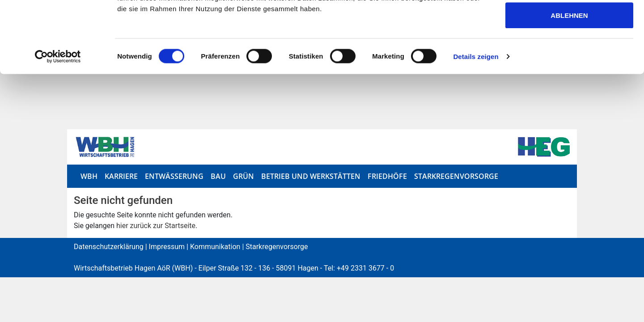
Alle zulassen (569, 23)
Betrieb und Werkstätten (311, 176)
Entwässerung (174, 176)
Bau (218, 176)
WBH (89, 176)
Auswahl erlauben (569, 53)
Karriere (121, 176)
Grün (244, 176)
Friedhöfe (387, 176)
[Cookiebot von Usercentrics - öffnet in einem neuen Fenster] (58, 123)
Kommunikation (215, 247)
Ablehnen (569, 82)
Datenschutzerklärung (109, 247)
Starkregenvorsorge (456, 176)
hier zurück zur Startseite (156, 226)
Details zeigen (476, 123)
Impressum (167, 247)
